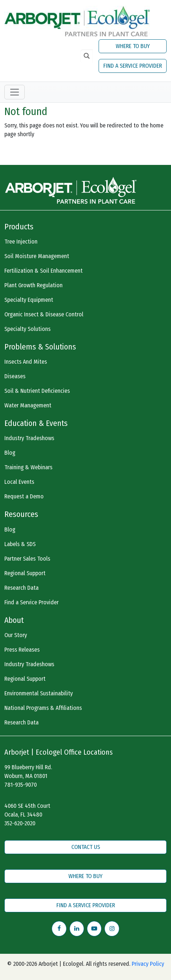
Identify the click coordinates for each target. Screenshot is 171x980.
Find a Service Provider (31, 602)
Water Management (28, 405)
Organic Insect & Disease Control (44, 314)
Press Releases (22, 650)
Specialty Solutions (27, 329)
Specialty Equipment (29, 300)
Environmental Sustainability (39, 693)
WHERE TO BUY (133, 46)
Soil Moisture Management (37, 256)
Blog (10, 453)
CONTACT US (86, 847)
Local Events (19, 482)
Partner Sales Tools (27, 559)
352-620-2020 (20, 823)
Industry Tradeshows (29, 438)
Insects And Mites (26, 362)
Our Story (16, 635)
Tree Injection (21, 242)
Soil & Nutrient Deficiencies (37, 391)
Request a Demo (24, 496)
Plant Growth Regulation (33, 285)
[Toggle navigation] (15, 92)
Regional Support (25, 573)
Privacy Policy (148, 964)
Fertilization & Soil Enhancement (43, 271)
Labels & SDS (20, 544)
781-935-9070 (21, 785)
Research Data (21, 588)
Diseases (15, 376)
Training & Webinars (28, 467)
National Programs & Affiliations (43, 708)
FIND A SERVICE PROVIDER (133, 66)
